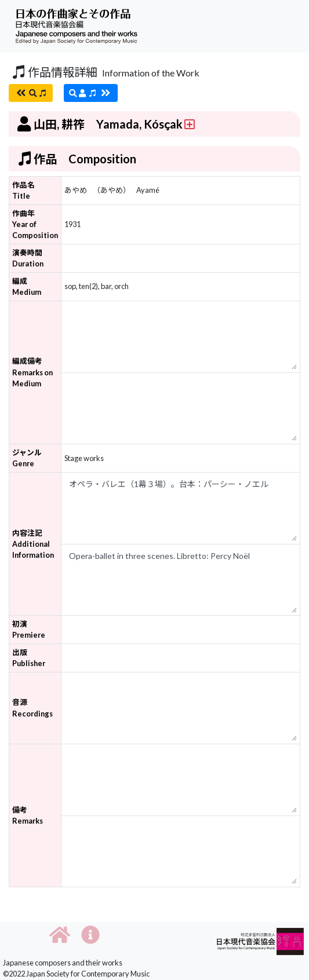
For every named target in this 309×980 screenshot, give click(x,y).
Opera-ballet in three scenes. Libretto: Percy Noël (181, 580)
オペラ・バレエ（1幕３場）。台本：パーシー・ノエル (181, 508)
